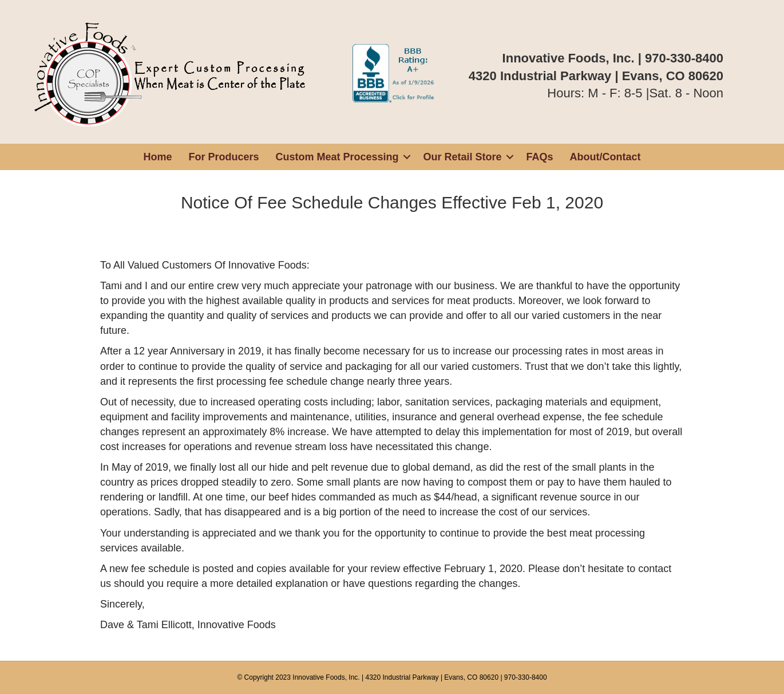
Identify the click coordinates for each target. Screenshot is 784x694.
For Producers (223, 157)
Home (157, 157)
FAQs (540, 157)
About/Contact (605, 157)
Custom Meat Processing (337, 157)
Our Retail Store (463, 157)
